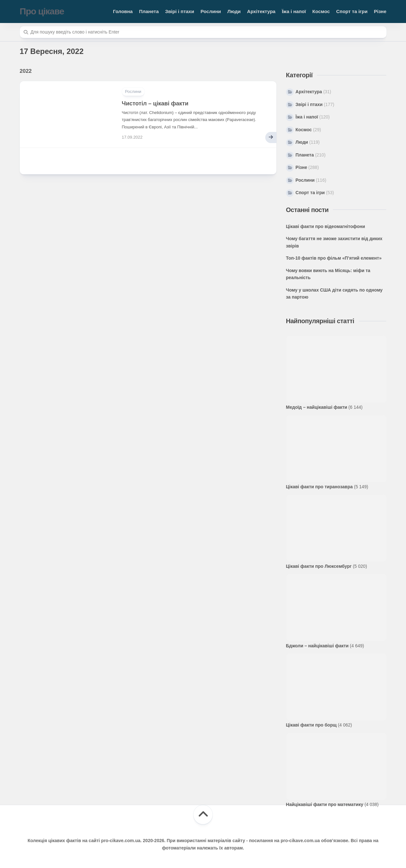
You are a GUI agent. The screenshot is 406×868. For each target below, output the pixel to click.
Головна (123, 11)
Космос (321, 11)
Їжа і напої (294, 11)
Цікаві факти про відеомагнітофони (326, 226)
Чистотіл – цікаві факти (155, 103)
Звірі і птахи (180, 11)
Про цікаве (42, 11)
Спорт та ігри (352, 11)
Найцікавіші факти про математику (325, 804)
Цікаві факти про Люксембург (319, 566)
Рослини (211, 11)
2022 (26, 71)
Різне (380, 11)
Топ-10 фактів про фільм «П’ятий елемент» (334, 258)
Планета (149, 11)
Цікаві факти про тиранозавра (319, 487)
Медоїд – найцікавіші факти (317, 407)
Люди (234, 11)
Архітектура (261, 11)
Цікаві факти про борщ (311, 725)
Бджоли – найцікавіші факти (317, 646)
